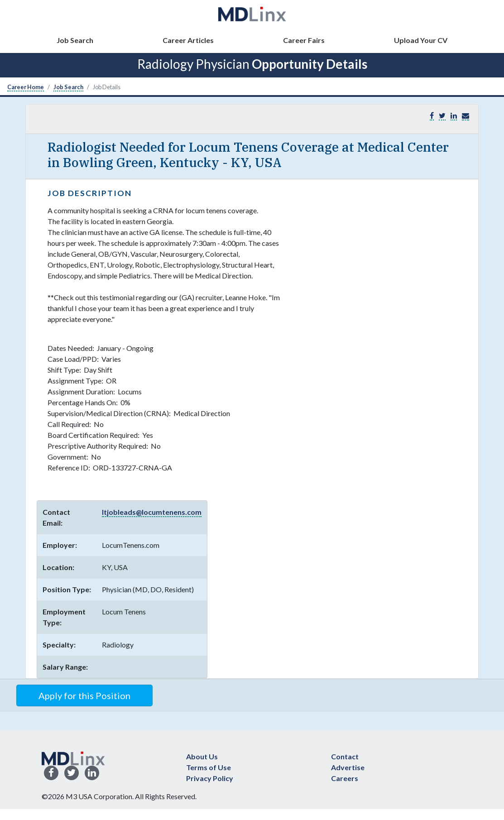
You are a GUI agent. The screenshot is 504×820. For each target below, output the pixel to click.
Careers (345, 778)
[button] (466, 116)
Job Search (75, 40)
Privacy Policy (210, 778)
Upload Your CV (421, 40)
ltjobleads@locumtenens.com (152, 512)
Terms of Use (209, 767)
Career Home (26, 87)
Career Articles (188, 40)
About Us (202, 756)
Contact (345, 756)
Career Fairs (304, 40)
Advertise (348, 767)
